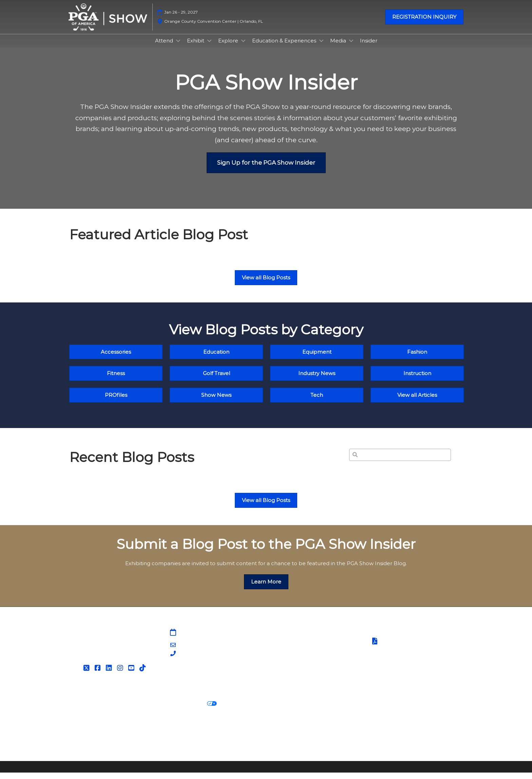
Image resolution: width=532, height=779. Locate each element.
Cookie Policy (128, 710)
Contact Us (284, 647)
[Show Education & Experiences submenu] (321, 47)
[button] (424, 23)
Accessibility (85, 744)
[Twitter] (87, 674)
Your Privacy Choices (185, 710)
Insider (369, 47)
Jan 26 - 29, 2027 (181, 18)
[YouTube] (132, 674)
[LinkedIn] (110, 674)
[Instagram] (121, 674)
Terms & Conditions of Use (404, 639)
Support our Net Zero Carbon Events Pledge (397, 735)
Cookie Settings (244, 710)
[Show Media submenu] (351, 47)
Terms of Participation (404, 648)
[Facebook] (99, 674)
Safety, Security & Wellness (404, 657)
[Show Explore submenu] (243, 47)
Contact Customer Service (304, 681)
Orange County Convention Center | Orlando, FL (214, 28)
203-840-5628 (196, 660)
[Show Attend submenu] (178, 47)
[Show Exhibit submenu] (209, 47)
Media (339, 47)
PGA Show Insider (293, 656)
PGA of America (290, 664)
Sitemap (281, 639)
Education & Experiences (285, 47)
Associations (286, 673)
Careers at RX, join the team (227, 735)
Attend (165, 47)
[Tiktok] (143, 674)
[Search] (400, 461)
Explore (229, 47)
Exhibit (196, 47)
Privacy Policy (87, 710)
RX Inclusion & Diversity (301, 735)
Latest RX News (163, 735)
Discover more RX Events (102, 735)
